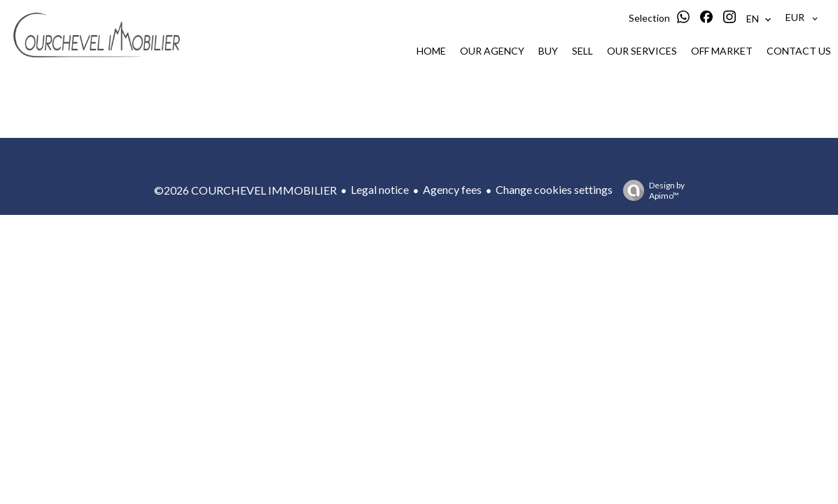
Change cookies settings (554, 189)
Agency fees (452, 189)
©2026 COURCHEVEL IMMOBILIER (245, 190)
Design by (650, 190)
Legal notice (380, 189)
